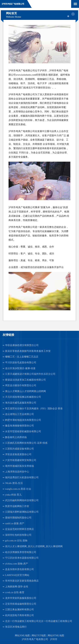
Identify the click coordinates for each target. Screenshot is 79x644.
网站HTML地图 (56, 636)
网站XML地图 (22, 636)
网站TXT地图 (39, 636)
